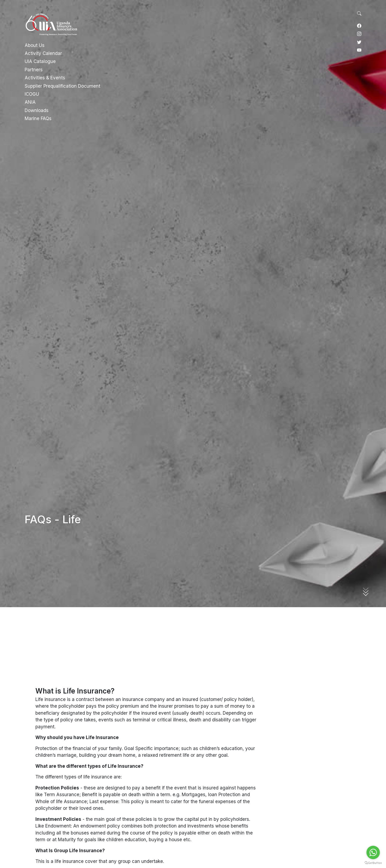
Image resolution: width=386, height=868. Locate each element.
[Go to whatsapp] (373, 852)
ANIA (30, 102)
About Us (35, 45)
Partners (34, 70)
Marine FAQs (38, 118)
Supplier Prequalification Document (62, 86)
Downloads (37, 110)
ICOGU (32, 94)
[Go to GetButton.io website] (373, 863)
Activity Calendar (43, 53)
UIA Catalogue (40, 61)
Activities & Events (45, 78)
